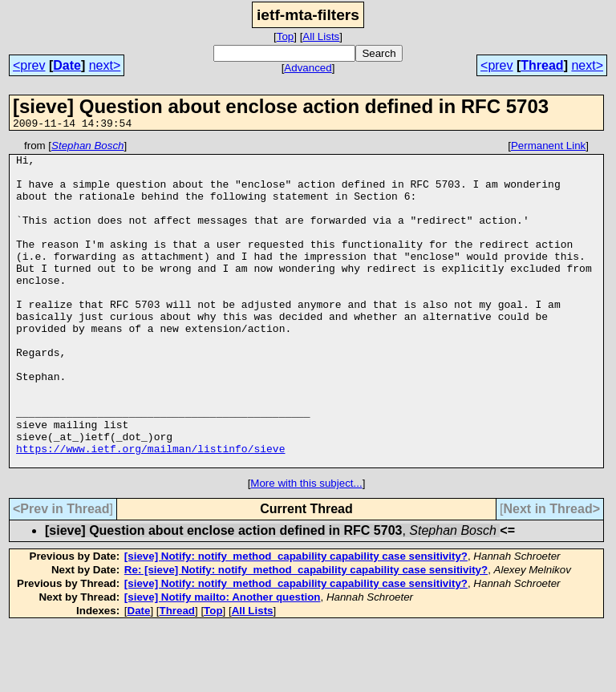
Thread (542, 65)
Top (286, 36)
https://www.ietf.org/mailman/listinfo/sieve (150, 511)
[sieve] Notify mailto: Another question (223, 662)
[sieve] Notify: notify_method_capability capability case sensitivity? (296, 621)
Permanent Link (548, 148)
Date (67, 65)
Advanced (308, 68)
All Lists (321, 36)
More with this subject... (306, 548)
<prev (29, 65)
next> (105, 65)
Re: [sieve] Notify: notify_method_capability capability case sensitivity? (306, 635)
